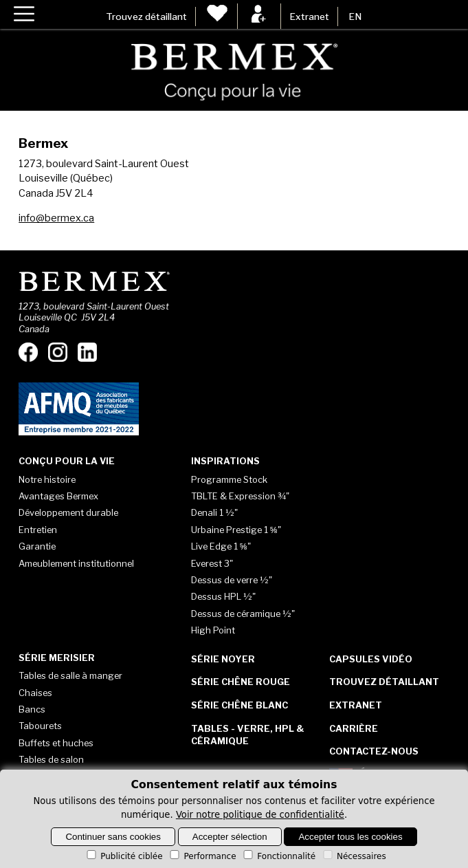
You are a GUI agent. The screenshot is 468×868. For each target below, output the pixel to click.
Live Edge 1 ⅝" (221, 546)
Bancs (32, 709)
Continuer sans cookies (113, 837)
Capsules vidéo (371, 659)
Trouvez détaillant (146, 17)
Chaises (35, 693)
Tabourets (40, 726)
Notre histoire (47, 479)
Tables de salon (51, 759)
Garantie (37, 546)
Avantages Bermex (58, 496)
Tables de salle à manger (70, 675)
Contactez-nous (374, 751)
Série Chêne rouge (241, 682)
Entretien (38, 530)
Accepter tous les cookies (350, 837)
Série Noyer (223, 659)
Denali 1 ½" (214, 512)
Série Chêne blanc (239, 705)
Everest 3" (212, 563)
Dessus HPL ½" (223, 596)
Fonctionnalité (278, 856)
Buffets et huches (56, 743)
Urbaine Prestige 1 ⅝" (236, 530)
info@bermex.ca (56, 218)
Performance (202, 856)
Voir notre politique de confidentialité (260, 815)
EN (355, 17)
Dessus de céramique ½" (243, 614)
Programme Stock (229, 479)
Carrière (354, 728)
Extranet (309, 17)
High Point (213, 630)
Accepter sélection (230, 837)
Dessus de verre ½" (232, 580)
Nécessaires (354, 856)
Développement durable (68, 512)
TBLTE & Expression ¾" (240, 496)
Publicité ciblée (123, 856)
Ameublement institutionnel (76, 563)
